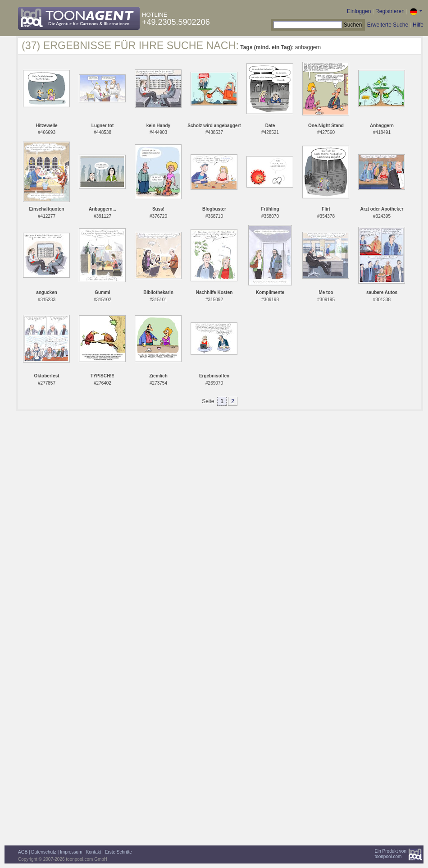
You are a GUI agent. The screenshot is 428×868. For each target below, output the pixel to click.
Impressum (71, 852)
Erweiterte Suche (388, 25)
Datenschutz (44, 852)
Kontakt (94, 852)
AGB (23, 852)
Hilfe (418, 25)
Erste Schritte (118, 852)
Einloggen (359, 11)
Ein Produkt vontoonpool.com (390, 854)
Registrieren (390, 11)
